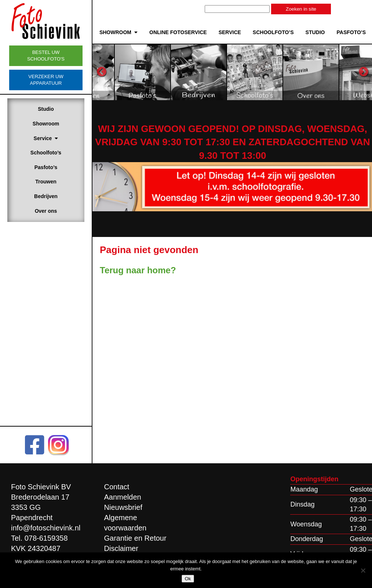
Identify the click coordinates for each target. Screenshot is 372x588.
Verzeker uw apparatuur (46, 80)
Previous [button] (102, 72)
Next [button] (364, 72)
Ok (188, 579)
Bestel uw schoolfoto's (46, 56)
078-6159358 (46, 538)
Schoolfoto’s (46, 153)
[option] (163, 72)
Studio (46, 109)
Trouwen (46, 182)
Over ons (46, 211)
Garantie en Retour (135, 538)
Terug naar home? (138, 270)
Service (46, 138)
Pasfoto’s (46, 167)
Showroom (46, 124)
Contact (117, 487)
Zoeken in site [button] (301, 9)
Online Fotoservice (178, 32)
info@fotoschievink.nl (46, 528)
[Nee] (363, 570)
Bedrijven (46, 196)
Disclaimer (121, 548)
